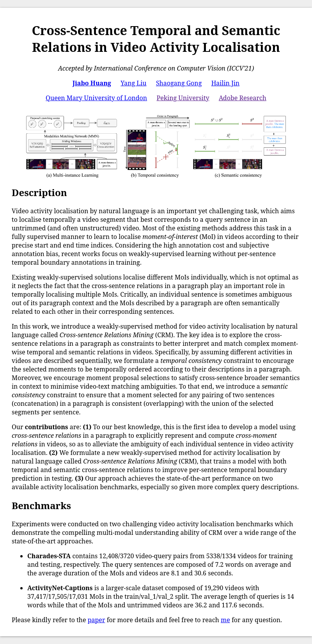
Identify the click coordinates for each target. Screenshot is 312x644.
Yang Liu (133, 83)
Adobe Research (243, 98)
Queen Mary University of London (96, 98)
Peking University (183, 98)
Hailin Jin (226, 83)
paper (97, 620)
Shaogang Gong (179, 83)
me (225, 620)
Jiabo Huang (92, 83)
